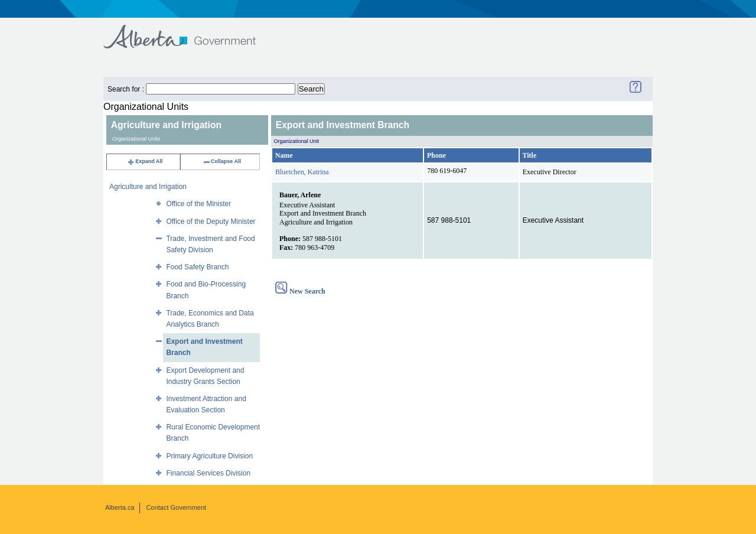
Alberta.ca (120, 507)
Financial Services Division (208, 473)
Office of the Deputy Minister (211, 222)
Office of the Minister (198, 204)
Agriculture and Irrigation (148, 187)
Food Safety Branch (197, 267)
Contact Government (177, 507)
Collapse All (222, 161)
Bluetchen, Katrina (302, 172)
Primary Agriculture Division (209, 456)
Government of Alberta (189, 31)
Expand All (145, 161)
